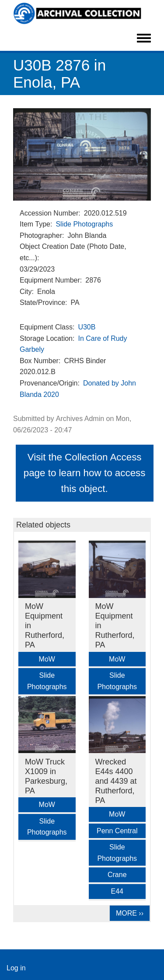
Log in (16, 968)
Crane (117, 875)
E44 (117, 891)
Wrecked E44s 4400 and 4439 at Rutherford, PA (116, 781)
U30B (87, 327)
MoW (47, 659)
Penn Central (117, 831)
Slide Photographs (84, 224)
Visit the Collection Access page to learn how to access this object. (85, 473)
